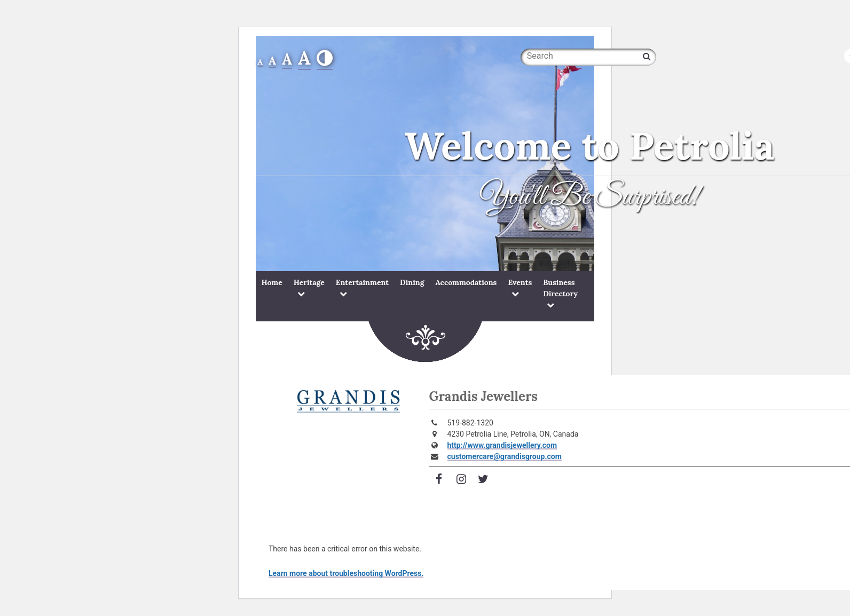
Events (520, 282)
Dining (412, 282)
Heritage (309, 282)
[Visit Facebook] (439, 480)
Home (272, 282)
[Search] (647, 56)
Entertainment (362, 282)
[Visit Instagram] (461, 480)
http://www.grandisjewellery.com (502, 445)
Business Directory (560, 288)
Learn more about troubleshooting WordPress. (346, 573)
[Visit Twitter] (483, 480)
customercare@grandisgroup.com (505, 456)
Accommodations (466, 282)
